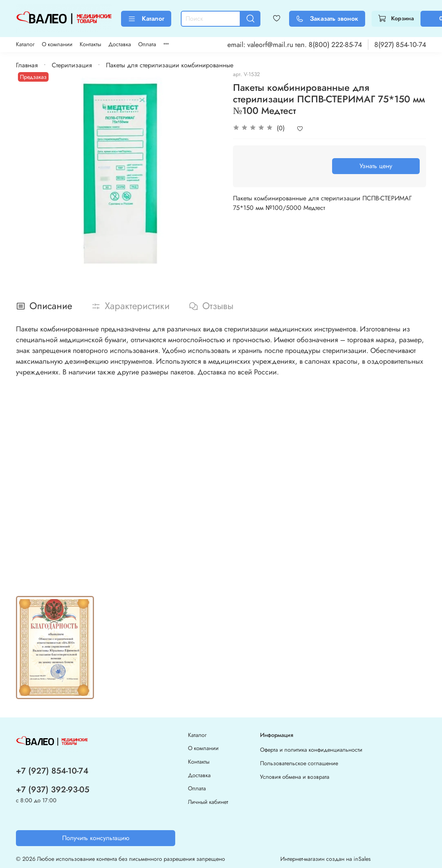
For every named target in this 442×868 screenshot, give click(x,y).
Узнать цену (376, 166)
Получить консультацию (96, 838)
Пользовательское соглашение (299, 763)
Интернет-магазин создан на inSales (326, 859)
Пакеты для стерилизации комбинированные (170, 65)
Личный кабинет (208, 802)
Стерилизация (72, 65)
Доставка (120, 44)
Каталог (146, 19)
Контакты (90, 44)
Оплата (147, 44)
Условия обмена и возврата (295, 777)
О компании (57, 44)
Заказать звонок (327, 19)
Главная (27, 65)
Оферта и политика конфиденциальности (311, 750)
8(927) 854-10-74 (400, 45)
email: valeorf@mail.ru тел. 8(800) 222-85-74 (295, 45)
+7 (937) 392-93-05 (53, 790)
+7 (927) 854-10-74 (52, 771)
